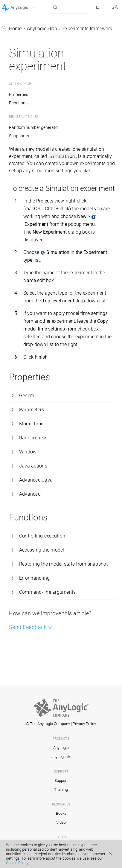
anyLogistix (61, 757)
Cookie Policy (17, 863)
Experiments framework (87, 29)
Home (15, 29)
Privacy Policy (84, 724)
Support (61, 781)
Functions (18, 103)
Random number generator (34, 127)
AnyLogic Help (42, 29)
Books (61, 813)
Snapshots (19, 136)
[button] (26, 7)
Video (61, 822)
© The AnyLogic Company (48, 724)
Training (61, 789)
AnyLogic (61, 748)
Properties (19, 95)
